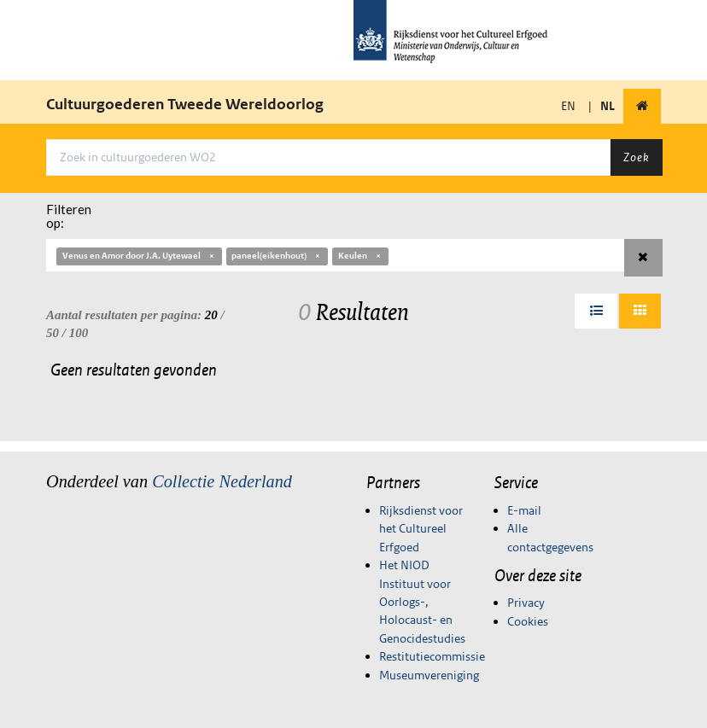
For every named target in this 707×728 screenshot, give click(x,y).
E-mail (524, 510)
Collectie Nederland (222, 481)
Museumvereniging (429, 675)
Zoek (636, 157)
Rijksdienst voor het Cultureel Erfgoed (421, 529)
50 (53, 333)
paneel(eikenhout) (277, 256)
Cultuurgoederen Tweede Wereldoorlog (185, 104)
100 (79, 333)
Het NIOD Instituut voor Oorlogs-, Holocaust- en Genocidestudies (422, 602)
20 (211, 315)
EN (568, 106)
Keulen (360, 256)
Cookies (528, 621)
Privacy (526, 603)
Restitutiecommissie (432, 656)
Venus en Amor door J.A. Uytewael (139, 256)
